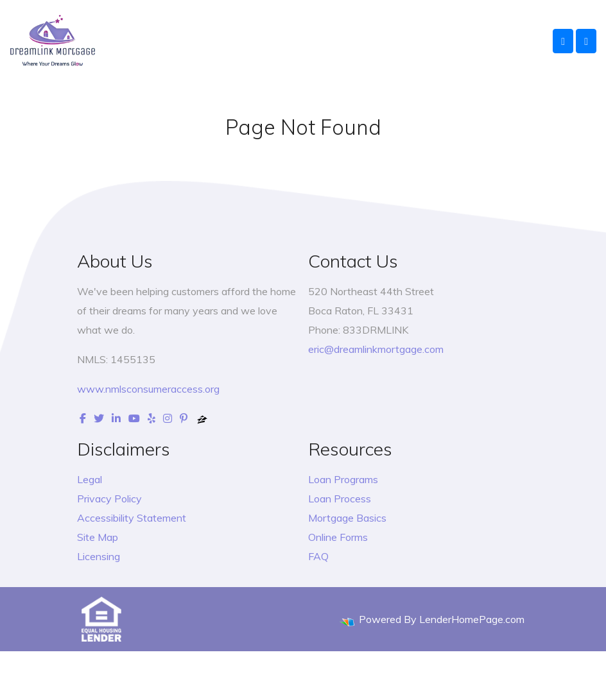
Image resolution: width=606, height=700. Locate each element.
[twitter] (99, 418)
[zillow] (202, 418)
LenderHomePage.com (472, 619)
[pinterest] (184, 418)
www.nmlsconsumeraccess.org (148, 389)
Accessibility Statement (132, 518)
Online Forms (338, 537)
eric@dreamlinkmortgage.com (376, 349)
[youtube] (134, 418)
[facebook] (83, 418)
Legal (90, 479)
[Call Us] (563, 41)
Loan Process (340, 499)
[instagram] (168, 418)
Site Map (98, 537)
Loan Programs (343, 479)
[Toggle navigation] (586, 41)
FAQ (318, 556)
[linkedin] (116, 418)
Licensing (99, 556)
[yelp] (151, 418)
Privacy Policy (109, 499)
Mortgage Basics (347, 518)
